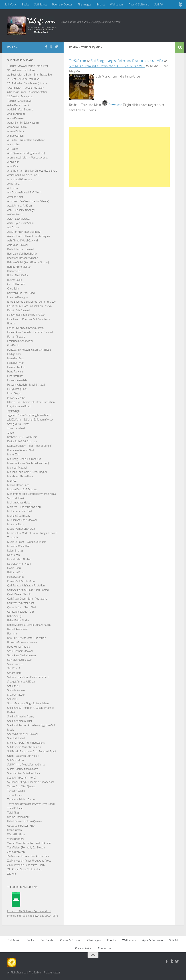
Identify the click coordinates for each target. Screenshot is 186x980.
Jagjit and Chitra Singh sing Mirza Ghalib (29, 415)
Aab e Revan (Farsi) (18, 105)
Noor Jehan (14, 555)
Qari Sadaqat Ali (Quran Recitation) (26, 586)
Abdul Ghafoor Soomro (20, 110)
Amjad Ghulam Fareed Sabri (23, 175)
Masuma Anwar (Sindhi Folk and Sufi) (28, 463)
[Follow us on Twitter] (56, 47)
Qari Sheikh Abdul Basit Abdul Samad (28, 590)
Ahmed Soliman (16, 131)
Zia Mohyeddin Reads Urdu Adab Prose (29, 861)
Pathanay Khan (16, 572)
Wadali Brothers (16, 834)
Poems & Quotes (62, 4)
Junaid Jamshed (16, 428)
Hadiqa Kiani (14, 354)
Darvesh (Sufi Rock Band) (21, 293)
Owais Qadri (14, 568)
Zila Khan (12, 874)
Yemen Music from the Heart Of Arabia (29, 843)
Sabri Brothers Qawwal (20, 651)
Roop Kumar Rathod (19, 647)
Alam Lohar (14, 144)
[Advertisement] (119, 157)
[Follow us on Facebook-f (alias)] (46, 47)
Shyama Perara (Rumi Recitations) (26, 743)
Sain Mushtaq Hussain (20, 660)
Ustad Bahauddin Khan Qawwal (25, 821)
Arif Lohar (13, 188)
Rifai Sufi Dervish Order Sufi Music (26, 638)
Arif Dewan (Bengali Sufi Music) (25, 193)
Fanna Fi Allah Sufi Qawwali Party (26, 328)
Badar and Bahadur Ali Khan (23, 258)
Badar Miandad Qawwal (20, 249)
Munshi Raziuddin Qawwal (22, 520)
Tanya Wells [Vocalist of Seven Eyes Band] (31, 804)
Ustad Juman (15, 830)
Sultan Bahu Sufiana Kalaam (23, 769)
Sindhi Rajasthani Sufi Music (23, 756)
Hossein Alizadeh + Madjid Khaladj (26, 385)
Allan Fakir (13, 162)
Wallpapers (117, 4)
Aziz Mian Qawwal (17, 245)
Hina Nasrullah (15, 376)
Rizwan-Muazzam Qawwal (23, 642)
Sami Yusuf (14, 668)
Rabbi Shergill (15, 616)
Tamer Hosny (15, 795)
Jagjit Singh (13, 411)
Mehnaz (12, 481)
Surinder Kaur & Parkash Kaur (24, 773)
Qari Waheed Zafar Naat (21, 603)
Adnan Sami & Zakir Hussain (23, 123)
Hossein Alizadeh (17, 380)
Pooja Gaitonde (16, 577)
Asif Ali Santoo (15, 214)
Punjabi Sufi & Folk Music (21, 581)
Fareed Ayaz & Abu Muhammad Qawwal (30, 332)
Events (101, 4)
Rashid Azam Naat (18, 629)
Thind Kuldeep (15, 808)
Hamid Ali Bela (15, 358)
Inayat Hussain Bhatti (19, 406)
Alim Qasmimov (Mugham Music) (26, 153)
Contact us (105, 948)
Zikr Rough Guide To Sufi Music (25, 869)
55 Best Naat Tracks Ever (21, 70)
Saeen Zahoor (15, 664)
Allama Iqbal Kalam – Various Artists (28, 158)
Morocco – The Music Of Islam (24, 507)
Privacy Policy (83, 948)
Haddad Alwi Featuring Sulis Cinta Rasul (29, 350)
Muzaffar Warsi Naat (19, 546)
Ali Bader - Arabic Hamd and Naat (26, 140)
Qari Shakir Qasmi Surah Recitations (27, 599)
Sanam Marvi (15, 673)
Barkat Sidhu (14, 271)
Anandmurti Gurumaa (19, 179)
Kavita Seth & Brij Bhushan (22, 441)
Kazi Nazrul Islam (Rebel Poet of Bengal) (30, 446)
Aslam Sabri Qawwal (19, 219)
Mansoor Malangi (17, 468)
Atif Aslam (13, 227)
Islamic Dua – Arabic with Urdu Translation (31, 402)
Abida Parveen (15, 118)
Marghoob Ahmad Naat (20, 476)
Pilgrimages (84, 4)
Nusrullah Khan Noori (19, 564)
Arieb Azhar (14, 184)
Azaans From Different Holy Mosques (29, 236)
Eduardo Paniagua (17, 297)
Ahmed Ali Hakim (17, 127)
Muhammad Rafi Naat (20, 511)
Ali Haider (13, 149)
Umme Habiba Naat (18, 817)
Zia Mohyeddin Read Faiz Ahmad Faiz (28, 856)
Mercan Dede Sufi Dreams (22, 489)
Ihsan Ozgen (14, 393)
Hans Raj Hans (15, 372)
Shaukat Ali (13, 686)
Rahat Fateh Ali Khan (19, 620)
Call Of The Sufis (16, 284)
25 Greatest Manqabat (20, 96)
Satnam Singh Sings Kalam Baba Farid (28, 677)
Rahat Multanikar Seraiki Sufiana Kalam (29, 625)
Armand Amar (15, 197)
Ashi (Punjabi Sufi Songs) (21, 210)
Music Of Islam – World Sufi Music (27, 542)
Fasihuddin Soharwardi (20, 341)
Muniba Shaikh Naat (18, 516)
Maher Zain (14, 455)
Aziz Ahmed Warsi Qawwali (23, 241)
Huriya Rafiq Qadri (17, 389)
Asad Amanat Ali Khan (20, 206)
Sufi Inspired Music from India (24, 747)
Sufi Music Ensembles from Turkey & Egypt (32, 751)
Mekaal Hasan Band (18, 485)
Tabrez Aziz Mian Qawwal (22, 786)
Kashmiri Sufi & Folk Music (22, 437)
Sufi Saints (41, 4)
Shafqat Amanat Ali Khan (21, 682)
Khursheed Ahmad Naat (21, 450)
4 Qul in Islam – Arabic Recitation (26, 88)
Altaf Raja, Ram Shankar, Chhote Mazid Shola (32, 171)
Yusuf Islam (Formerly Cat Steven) (26, 848)
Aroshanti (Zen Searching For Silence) (28, 201)
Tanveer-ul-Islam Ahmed (22, 800)
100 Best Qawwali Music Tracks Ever (28, 66)
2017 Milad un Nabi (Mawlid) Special (27, 83)
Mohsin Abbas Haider (19, 503)
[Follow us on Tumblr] (51, 47)
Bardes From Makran (19, 267)
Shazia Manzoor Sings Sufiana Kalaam (28, 703)
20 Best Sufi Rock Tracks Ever (24, 79)
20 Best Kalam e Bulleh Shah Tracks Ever (30, 75)
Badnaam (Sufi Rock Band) (22, 254)
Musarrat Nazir (16, 524)
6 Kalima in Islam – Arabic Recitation (27, 92)
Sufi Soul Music (16, 760)
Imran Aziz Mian (16, 398)
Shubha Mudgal (16, 738)
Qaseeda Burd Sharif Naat (22, 607)
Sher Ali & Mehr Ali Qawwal (22, 734)
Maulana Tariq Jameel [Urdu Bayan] (27, 472)
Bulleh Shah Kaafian (18, 275)
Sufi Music (10, 4)
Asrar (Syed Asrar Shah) (20, 223)
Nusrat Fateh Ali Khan (19, 559)
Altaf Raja (13, 166)
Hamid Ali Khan (16, 363)
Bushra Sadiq (15, 280)
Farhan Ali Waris (16, 337)
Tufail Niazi (13, 813)
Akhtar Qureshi (16, 136)
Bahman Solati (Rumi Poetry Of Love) (28, 262)
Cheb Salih (13, 289)
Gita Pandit (13, 345)
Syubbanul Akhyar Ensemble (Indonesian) (31, 782)
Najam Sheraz (15, 551)
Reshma (12, 634)
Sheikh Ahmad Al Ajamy (21, 717)
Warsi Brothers (16, 839)
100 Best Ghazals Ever (20, 101)
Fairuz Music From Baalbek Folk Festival (30, 306)
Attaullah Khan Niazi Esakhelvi (24, 232)
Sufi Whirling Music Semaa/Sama (26, 765)
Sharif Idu (13, 699)
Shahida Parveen (17, 690)
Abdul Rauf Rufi (16, 114)
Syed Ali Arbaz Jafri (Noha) (22, 778)
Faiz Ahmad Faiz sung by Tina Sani (26, 315)
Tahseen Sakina (16, 791)
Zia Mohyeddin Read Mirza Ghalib (26, 865)
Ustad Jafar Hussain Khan (21, 826)
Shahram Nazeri (16, 695)
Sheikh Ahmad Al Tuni (20, 721)
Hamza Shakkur (16, 367)
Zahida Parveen (16, 852)
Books (25, 4)
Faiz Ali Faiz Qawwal (18, 310)
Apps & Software (139, 4)
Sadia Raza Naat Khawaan (22, 655)
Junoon (11, 433)
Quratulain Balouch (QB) (21, 612)
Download (115, 105)
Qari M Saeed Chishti (19, 594)
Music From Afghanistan (21, 529)
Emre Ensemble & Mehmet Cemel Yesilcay (31, 302)
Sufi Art (159, 4)
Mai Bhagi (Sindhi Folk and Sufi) (25, 459)
